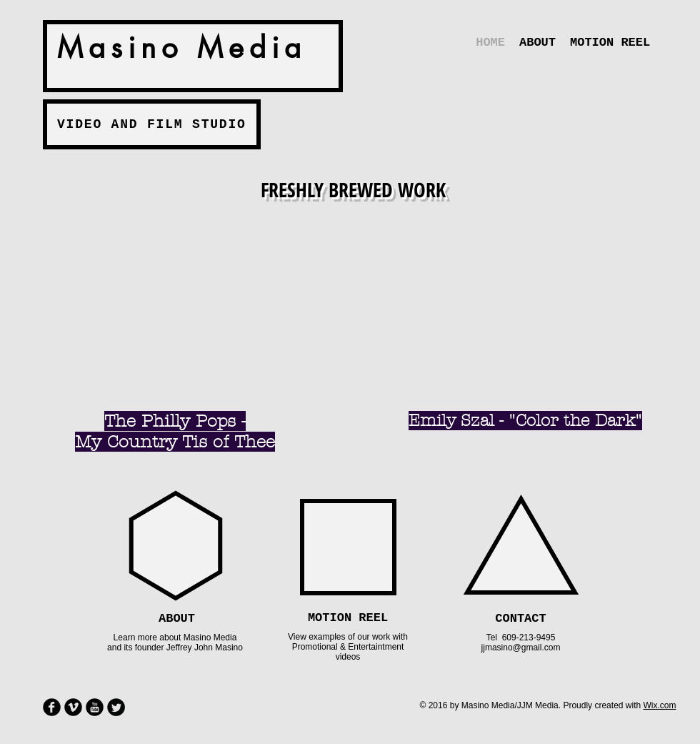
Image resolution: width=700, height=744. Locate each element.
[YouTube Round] (95, 707)
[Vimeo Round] (73, 707)
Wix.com (659, 705)
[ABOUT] (177, 619)
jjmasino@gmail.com (521, 648)
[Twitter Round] (116, 707)
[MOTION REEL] (348, 618)
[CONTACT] (521, 619)
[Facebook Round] (52, 707)
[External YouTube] (177, 303)
